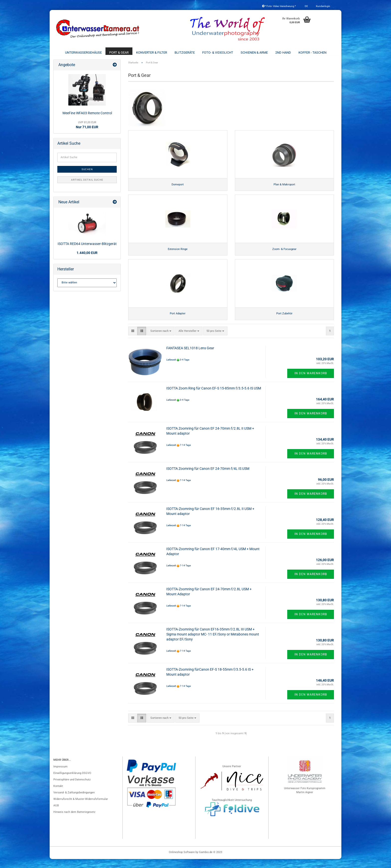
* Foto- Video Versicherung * (279, 6)
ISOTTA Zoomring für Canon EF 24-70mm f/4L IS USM (208, 478)
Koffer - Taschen (312, 53)
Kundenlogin (323, 6)
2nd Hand (283, 53)
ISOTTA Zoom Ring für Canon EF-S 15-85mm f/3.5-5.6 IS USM (214, 397)
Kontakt (58, 795)
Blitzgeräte (185, 53)
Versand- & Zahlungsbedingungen (74, 802)
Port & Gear (119, 53)
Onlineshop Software (182, 861)
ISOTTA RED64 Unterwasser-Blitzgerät (87, 248)
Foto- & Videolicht (218, 53)
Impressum (60, 776)
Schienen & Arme (254, 53)
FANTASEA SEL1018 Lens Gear (190, 357)
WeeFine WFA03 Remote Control (87, 117)
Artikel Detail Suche (87, 184)
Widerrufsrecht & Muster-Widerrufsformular (81, 808)
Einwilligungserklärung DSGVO (72, 782)
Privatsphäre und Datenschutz (72, 789)
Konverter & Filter (152, 53)
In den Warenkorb (311, 382)
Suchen (87, 174)
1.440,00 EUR (87, 257)
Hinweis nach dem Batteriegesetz (74, 821)
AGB (56, 814)
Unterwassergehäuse (83, 53)
